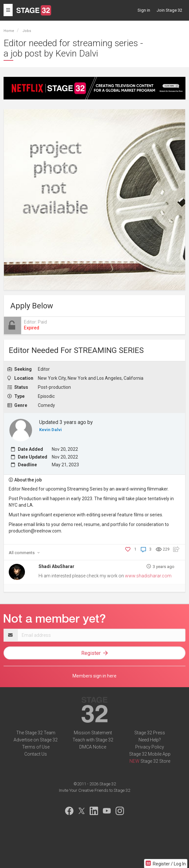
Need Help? (150, 740)
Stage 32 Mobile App (150, 754)
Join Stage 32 (169, 10)
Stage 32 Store (155, 761)
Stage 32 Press (150, 733)
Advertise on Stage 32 (36, 740)
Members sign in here (94, 676)
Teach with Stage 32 (93, 740)
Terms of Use (36, 747)
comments (24, 553)
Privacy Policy (150, 747)
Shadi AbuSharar (56, 566)
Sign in (144, 10)
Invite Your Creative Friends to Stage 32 (94, 790)
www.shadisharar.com (148, 576)
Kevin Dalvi (50, 430)
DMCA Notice (93, 747)
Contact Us (36, 754)
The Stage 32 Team (36, 733)
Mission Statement (93, 733)
